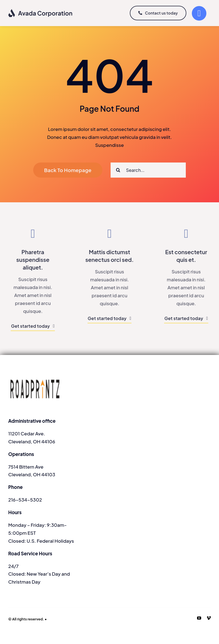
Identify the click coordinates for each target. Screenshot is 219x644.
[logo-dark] (40, 11)
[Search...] (148, 170)
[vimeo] (209, 618)
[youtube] (199, 618)
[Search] (118, 170)
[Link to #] (199, 13)
